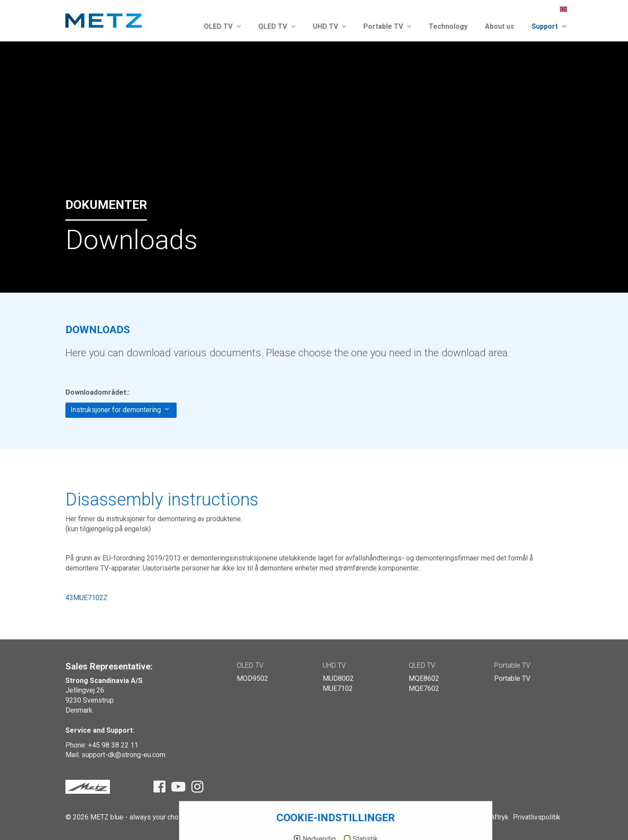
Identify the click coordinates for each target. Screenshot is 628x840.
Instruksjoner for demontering (120, 410)
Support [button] (549, 26)
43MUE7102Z (87, 598)
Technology (448, 26)
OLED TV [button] (222, 26)
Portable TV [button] (387, 26)
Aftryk (499, 817)
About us (500, 26)
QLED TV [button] (277, 26)
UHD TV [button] (329, 26)
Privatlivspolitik (537, 817)
